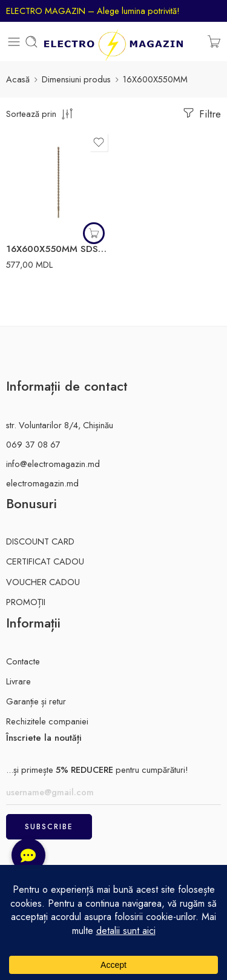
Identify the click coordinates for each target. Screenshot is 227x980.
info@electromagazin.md (53, 464)
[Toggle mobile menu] (14, 42)
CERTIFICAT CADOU (45, 561)
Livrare (18, 681)
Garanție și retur (36, 701)
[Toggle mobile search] (31, 42)
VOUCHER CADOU (43, 582)
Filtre (201, 113)
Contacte (23, 661)
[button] (94, 233)
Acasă (18, 79)
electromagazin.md (42, 483)
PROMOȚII (26, 602)
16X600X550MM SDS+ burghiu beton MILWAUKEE (58, 249)
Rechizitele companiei (47, 721)
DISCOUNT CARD (40, 541)
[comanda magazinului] (41, 113)
